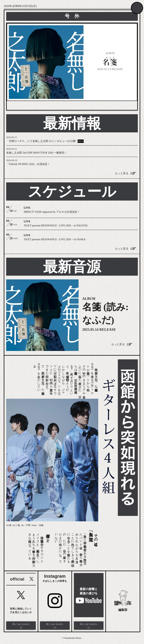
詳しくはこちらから (21, 624)
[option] (72, 62)
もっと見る (122, 173)
